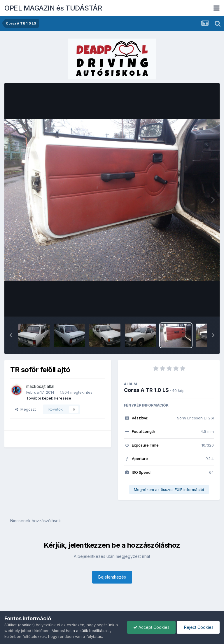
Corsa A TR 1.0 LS (146, 390)
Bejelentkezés (112, 577)
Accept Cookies (151, 627)
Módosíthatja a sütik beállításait (80, 631)
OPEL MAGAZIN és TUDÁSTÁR (53, 8)
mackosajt (36, 386)
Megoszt (25, 409)
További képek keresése (49, 398)
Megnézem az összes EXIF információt (169, 489)
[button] (11, 335)
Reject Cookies (198, 627)
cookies (26, 625)
